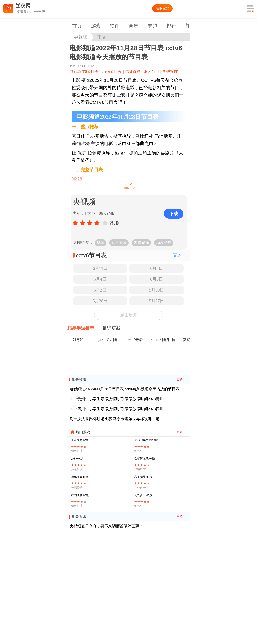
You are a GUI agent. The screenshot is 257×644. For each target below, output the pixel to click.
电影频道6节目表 (84, 72)
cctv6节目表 (112, 72)
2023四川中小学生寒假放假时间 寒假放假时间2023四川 (117, 409)
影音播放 (119, 242)
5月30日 (156, 290)
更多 (180, 380)
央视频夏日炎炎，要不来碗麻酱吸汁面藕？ (106, 526)
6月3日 (157, 279)
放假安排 (170, 72)
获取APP (162, 8)
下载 (174, 214)
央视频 (81, 37)
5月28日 (100, 301)
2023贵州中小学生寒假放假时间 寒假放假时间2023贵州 (117, 399)
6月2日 (100, 290)
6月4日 (100, 279)
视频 (100, 242)
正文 (102, 37)
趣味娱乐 (141, 242)
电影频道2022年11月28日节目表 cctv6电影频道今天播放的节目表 (125, 389)
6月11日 (100, 268)
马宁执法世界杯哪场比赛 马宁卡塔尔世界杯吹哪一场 (115, 419)
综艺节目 (151, 72)
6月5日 (157, 268)
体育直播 (133, 72)
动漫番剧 (164, 242)
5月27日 (156, 301)
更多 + (179, 255)
